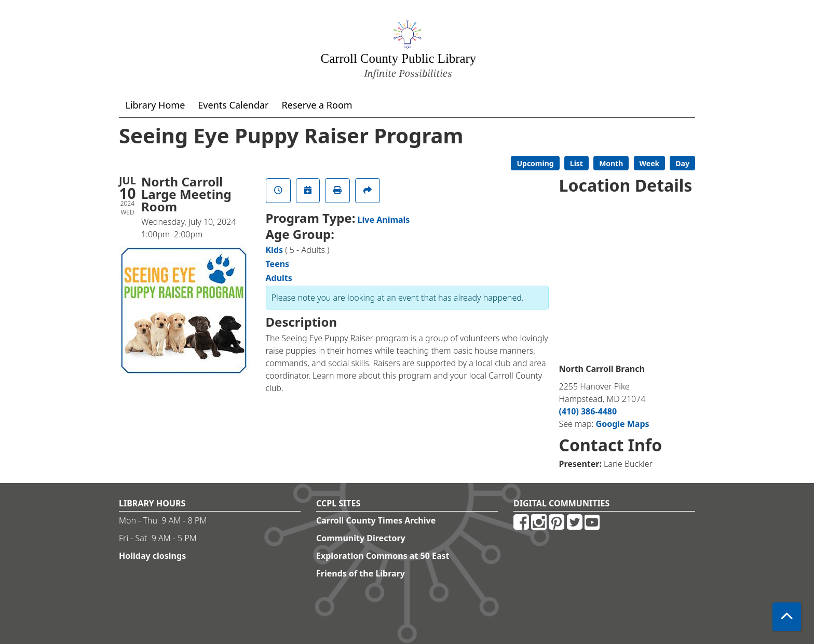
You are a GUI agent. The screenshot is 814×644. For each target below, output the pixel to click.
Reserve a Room (317, 105)
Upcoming (535, 163)
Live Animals (384, 220)
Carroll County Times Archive (376, 520)
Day (682, 163)
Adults (279, 278)
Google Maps (623, 424)
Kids (275, 250)
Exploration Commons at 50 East (383, 556)
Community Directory (361, 538)
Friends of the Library (361, 573)
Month (611, 163)
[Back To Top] (787, 617)
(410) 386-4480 (588, 411)
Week (650, 163)
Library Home (155, 105)
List (576, 163)
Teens (278, 264)
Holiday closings (152, 556)
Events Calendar (233, 105)
